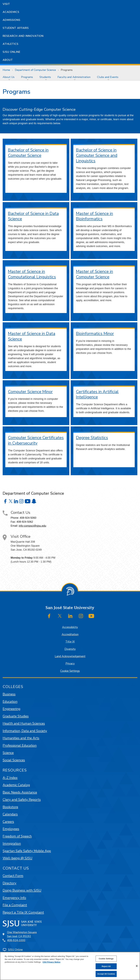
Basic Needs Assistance (20, 792)
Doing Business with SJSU (22, 890)
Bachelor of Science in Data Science (33, 216)
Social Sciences (14, 760)
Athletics (11, 44)
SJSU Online (12, 52)
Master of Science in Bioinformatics (94, 216)
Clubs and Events (108, 77)
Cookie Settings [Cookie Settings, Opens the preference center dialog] (106, 959)
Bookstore (10, 807)
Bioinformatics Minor (95, 334)
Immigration (12, 843)
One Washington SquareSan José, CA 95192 (22, 934)
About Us (9, 77)
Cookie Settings (70, 671)
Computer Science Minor (30, 392)
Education (10, 702)
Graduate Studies (16, 716)
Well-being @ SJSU (17, 858)
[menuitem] (9, 77)
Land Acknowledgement (70, 656)
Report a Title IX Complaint (23, 912)
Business (9, 694)
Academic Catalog (16, 785)
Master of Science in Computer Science (94, 274)
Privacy (70, 664)
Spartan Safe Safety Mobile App (27, 851)
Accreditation (70, 634)
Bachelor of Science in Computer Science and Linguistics (97, 155)
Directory (10, 883)
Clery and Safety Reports (22, 800)
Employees (11, 829)
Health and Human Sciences (24, 723)
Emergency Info (14, 898)
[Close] (137, 966)
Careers (8, 822)
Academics (11, 12)
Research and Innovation (23, 36)
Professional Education (20, 745)
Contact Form (13, 876)
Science (8, 753)
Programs (67, 70)
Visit (6, 4)
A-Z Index (10, 778)
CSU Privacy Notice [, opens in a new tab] (51, 962)
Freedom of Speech (17, 836)
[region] (70, 966)
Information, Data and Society (25, 731)
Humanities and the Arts (21, 738)
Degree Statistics (92, 438)
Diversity (70, 649)
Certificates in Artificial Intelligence (97, 394)
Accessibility (70, 627)
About (8, 60)
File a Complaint (15, 905)
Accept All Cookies (106, 974)
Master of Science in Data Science (32, 336)
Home (6, 70)
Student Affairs (16, 28)
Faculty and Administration (74, 77)
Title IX (70, 642)
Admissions (12, 20)
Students (45, 77)
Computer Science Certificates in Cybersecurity (36, 440)
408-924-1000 (16, 940)
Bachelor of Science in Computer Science (28, 153)
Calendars (10, 814)
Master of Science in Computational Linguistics (32, 274)
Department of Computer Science (35, 70)
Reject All (106, 966)
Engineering (12, 709)
